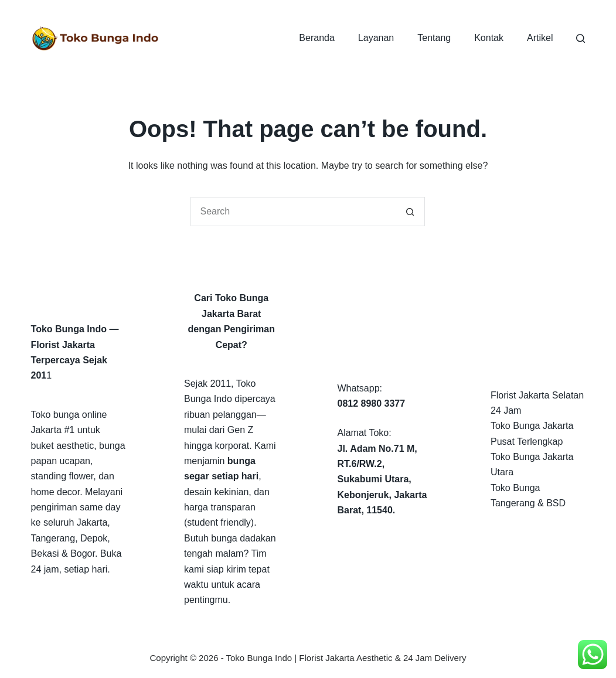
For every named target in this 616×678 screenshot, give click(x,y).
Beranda (317, 38)
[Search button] (410, 212)
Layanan (376, 38)
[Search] (581, 38)
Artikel (540, 38)
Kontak (489, 38)
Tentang (434, 38)
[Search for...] (293, 212)
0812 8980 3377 (371, 403)
